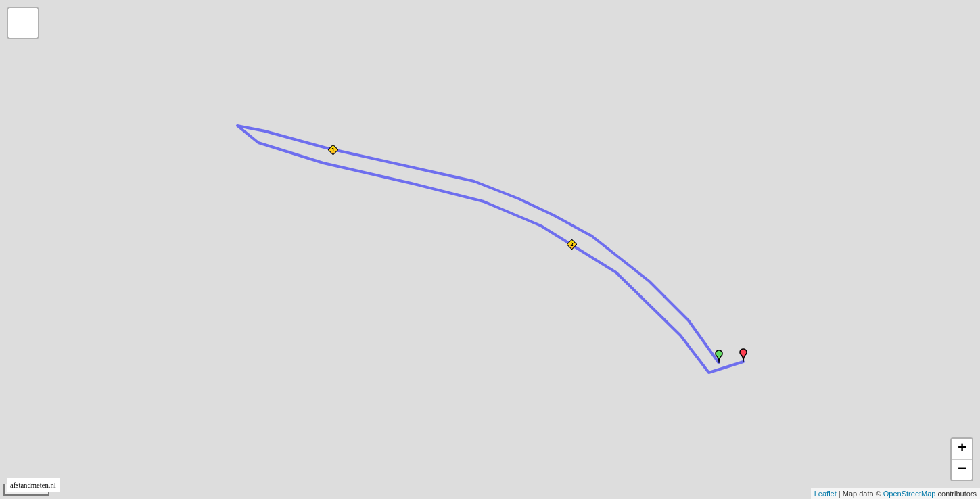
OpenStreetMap (910, 494)
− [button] (962, 470)
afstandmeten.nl (33, 485)
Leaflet (825, 494)
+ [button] (962, 449)
